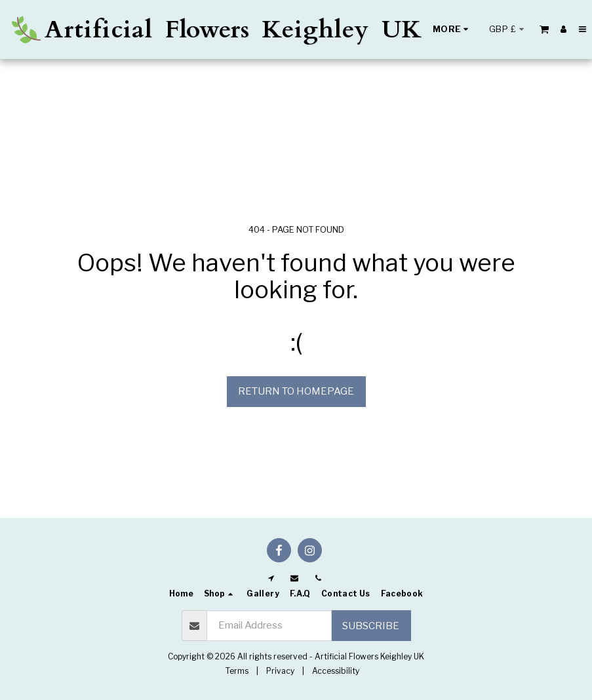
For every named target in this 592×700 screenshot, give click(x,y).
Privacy (280, 671)
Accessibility (336, 671)
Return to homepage (296, 391)
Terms (237, 671)
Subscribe (371, 626)
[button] (544, 29)
